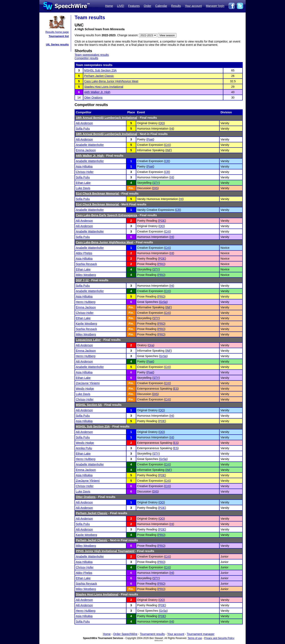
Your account (193, 6)
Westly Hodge (85, 389)
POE (162, 221)
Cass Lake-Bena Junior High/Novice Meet (111, 81)
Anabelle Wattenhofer (90, 145)
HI (172, 129)
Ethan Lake (83, 183)
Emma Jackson (86, 150)
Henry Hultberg (86, 302)
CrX (167, 145)
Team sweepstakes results (92, 55)
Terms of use (195, 638)
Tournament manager (201, 634)
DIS (155, 188)
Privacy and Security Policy (219, 638)
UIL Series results (57, 44)
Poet (150, 139)
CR (167, 161)
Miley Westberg (86, 275)
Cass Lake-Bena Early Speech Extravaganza (106, 215)
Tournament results (152, 634)
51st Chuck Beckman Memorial (98, 194)
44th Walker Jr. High (97, 92)
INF (169, 150)
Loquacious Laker (88, 340)
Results (176, 6)
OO (162, 123)
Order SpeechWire (125, 634)
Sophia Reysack (86, 264)
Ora (151, 345)
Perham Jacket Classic (99, 76)
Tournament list (59, 36)
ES (176, 389)
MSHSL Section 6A (89, 405)
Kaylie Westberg (86, 324)
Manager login (215, 6)
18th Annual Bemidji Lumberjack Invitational (106, 118)
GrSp (163, 302)
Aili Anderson (84, 123)
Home (109, 6)
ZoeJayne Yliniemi (88, 383)
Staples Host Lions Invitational (104, 87)
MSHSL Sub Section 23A (100, 70)
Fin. (131, 188)
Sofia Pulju (83, 129)
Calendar (161, 6)
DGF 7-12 (82, 280)
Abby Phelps (84, 253)
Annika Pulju (84, 448)
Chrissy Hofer (85, 172)
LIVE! (121, 6)
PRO (161, 264)
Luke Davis (83, 188)
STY (156, 183)
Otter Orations (93, 98)
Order (147, 6)
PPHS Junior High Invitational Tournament (105, 551)
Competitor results (86, 58)
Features (134, 6)
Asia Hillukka (84, 166)
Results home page (57, 32)
